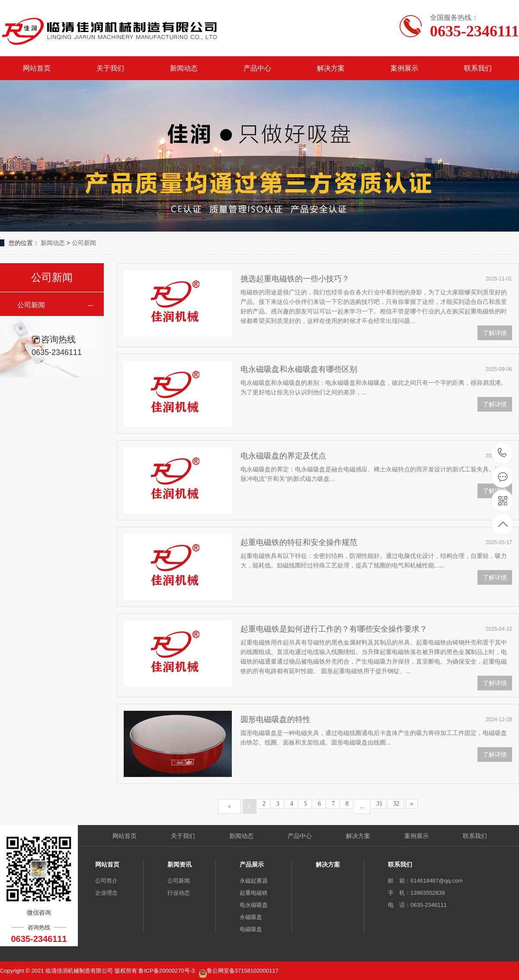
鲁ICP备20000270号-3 (167, 971)
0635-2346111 (502, 453)
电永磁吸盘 (254, 905)
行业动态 (179, 893)
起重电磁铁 (254, 893)
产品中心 (257, 68)
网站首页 (37, 68)
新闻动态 (184, 68)
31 (379, 804)
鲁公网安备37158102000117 (243, 971)
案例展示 (404, 68)
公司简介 (106, 881)
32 (396, 804)
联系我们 (478, 68)
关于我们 (110, 68)
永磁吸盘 (251, 917)
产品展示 (252, 864)
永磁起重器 (254, 881)
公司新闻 (84, 243)
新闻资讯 (179, 864)
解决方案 (331, 68)
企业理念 (106, 893)
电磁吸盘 (251, 929)
